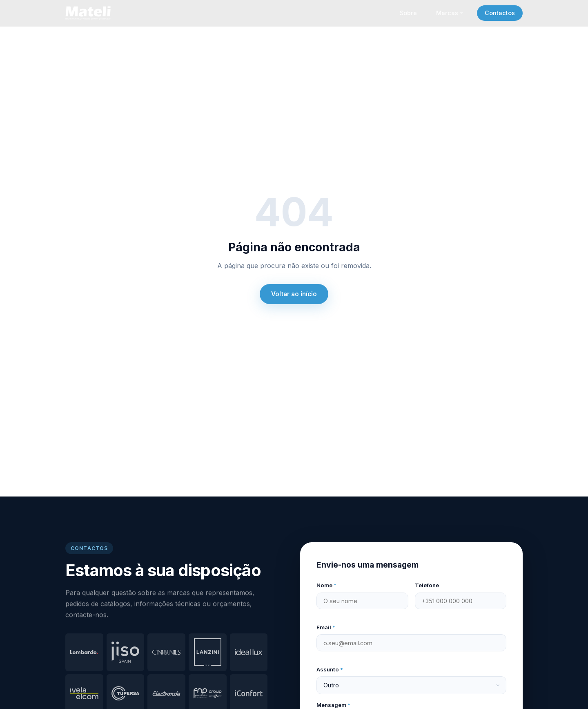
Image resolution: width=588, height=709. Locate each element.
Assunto (330, 669)
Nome (326, 585)
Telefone (427, 585)
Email (326, 627)
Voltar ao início (294, 294)
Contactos (500, 13)
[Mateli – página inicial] (89, 13)
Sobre (408, 13)
